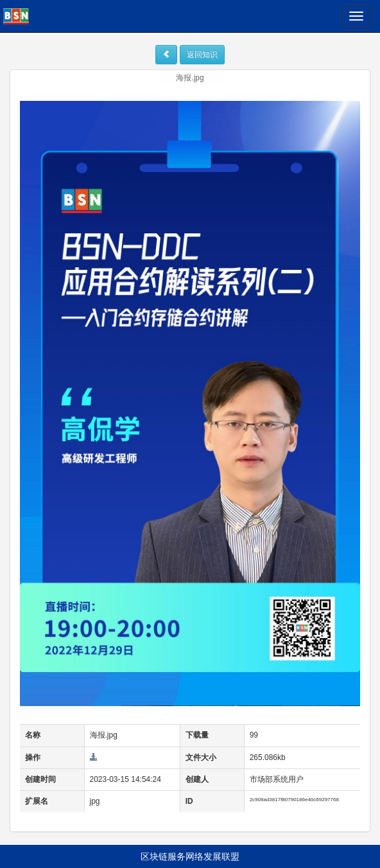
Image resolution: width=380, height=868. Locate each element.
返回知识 (202, 55)
